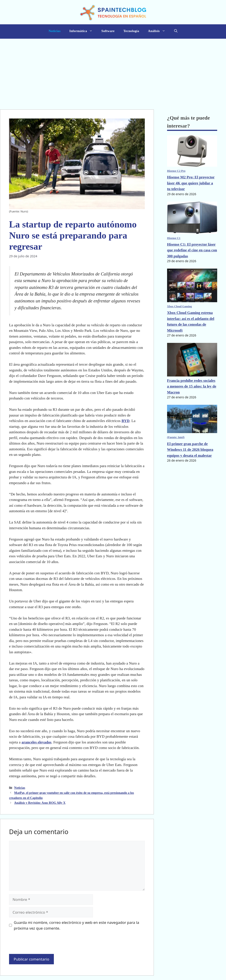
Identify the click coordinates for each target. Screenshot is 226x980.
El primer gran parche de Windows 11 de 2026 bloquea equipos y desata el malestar (190, 450)
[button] (176, 32)
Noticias (55, 31)
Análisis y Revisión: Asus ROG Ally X (40, 803)
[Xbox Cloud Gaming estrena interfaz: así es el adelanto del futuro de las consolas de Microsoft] (192, 289)
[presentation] (39, 944)
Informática (83, 31)
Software (108, 31)
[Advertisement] (113, 72)
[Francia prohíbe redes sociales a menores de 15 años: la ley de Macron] (192, 360)
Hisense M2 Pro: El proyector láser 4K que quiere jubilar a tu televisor (191, 183)
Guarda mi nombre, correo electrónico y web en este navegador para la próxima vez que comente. (77, 925)
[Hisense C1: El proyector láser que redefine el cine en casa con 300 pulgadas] (192, 222)
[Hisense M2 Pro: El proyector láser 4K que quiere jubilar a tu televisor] (192, 155)
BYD (126, 421)
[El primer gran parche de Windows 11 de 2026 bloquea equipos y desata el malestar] (192, 423)
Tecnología (131, 31)
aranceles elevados (37, 742)
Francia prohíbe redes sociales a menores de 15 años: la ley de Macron (192, 386)
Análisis (159, 31)
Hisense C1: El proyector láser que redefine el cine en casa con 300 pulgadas (192, 250)
